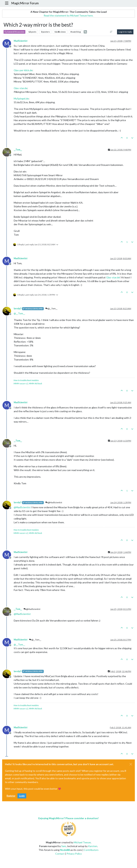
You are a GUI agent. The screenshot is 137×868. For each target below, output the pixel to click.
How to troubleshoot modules (26, 380)
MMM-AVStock (35, 383)
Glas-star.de (21, 88)
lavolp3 (18, 309)
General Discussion (14, 32)
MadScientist (21, 41)
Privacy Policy (74, 854)
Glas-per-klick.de (23, 70)
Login (22, 796)
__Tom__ (18, 150)
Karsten (93, 846)
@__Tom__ (51, 309)
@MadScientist (54, 502)
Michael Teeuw (82, 842)
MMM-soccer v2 (21, 383)
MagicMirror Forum (25, 3)
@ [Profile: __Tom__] (19, 313)
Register (11, 796)
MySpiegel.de (21, 98)
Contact (60, 854)
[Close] (131, 764)
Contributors (91, 850)
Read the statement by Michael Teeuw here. (68, 15)
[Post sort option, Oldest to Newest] (111, 32)
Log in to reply (125, 32)
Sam (64, 846)
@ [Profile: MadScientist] (22, 507)
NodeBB (65, 850)
